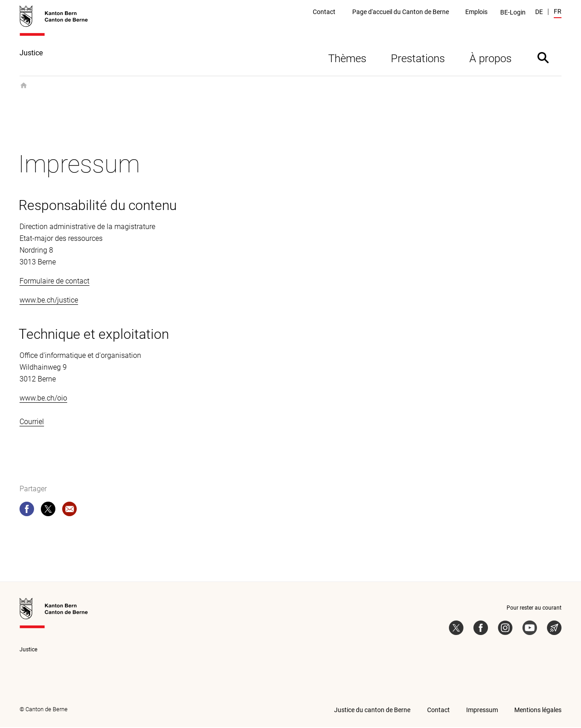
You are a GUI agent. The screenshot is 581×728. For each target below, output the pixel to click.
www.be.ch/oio (43, 399)
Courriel (32, 423)
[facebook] (27, 512)
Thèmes (347, 59)
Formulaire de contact (54, 282)
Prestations (418, 59)
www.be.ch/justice (49, 301)
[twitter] (48, 512)
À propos (490, 59)
